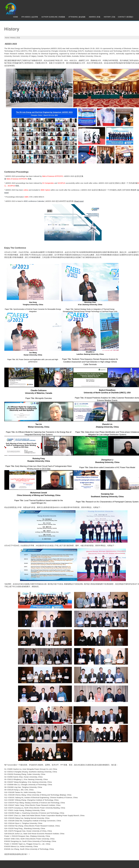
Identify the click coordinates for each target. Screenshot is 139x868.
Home (16, 17)
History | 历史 (110, 17)
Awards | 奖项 (95, 17)
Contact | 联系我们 (126, 17)
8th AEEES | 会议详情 (30, 17)
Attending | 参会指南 (77, 17)
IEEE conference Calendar (34, 201)
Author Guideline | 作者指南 (53, 17)
